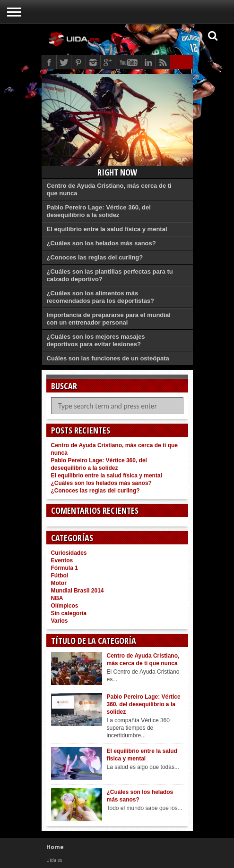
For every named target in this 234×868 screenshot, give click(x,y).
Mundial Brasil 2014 (78, 591)
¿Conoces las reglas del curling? (95, 257)
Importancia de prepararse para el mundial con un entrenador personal (109, 319)
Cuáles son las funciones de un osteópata (108, 358)
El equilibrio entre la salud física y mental (107, 229)
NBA (57, 598)
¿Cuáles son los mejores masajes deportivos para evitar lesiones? (96, 340)
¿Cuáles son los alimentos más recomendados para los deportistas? (101, 297)
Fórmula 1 (65, 568)
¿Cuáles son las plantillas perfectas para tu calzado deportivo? (110, 275)
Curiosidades (69, 553)
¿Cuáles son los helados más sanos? (101, 243)
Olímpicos (65, 606)
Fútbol (60, 576)
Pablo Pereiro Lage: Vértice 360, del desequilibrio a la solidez (99, 211)
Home (55, 847)
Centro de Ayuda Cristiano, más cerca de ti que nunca (109, 189)
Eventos (62, 560)
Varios (60, 621)
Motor (59, 583)
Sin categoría (69, 613)
